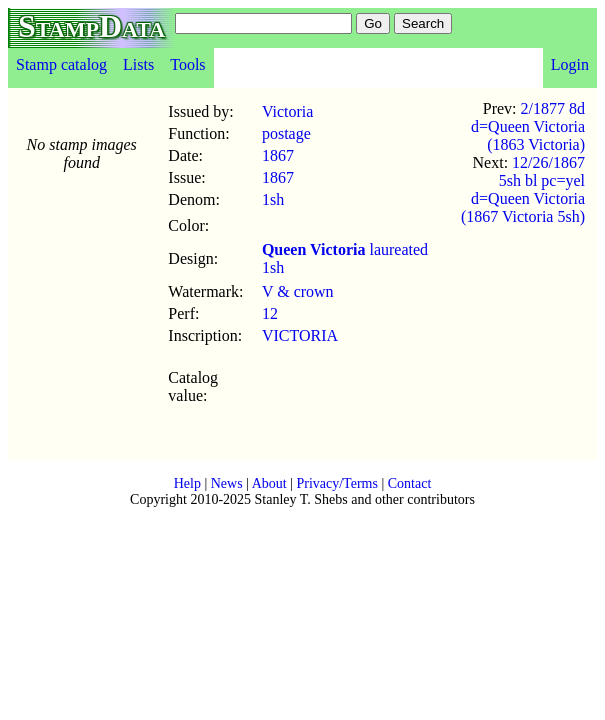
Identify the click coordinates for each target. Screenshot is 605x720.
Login (570, 64)
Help (187, 483)
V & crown (298, 291)
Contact (410, 483)
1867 (278, 155)
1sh (273, 199)
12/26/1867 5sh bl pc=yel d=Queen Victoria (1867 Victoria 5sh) (523, 189)
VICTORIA (300, 335)
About (269, 483)
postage (286, 133)
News (227, 483)
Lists (138, 64)
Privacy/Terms (336, 483)
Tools (187, 64)
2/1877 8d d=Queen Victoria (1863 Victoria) (528, 126)
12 (270, 313)
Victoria (287, 111)
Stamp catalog (61, 64)
